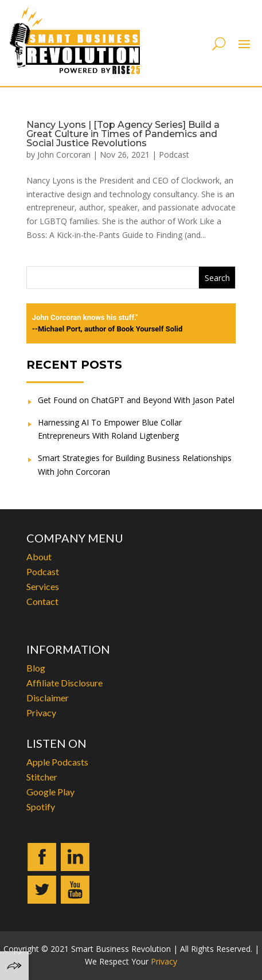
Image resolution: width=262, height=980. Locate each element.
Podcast (174, 155)
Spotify (41, 807)
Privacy (41, 712)
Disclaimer (48, 698)
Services (43, 586)
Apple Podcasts (57, 762)
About (39, 557)
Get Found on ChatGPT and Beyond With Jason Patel (136, 400)
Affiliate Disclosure (64, 683)
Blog (36, 668)
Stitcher (42, 777)
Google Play (50, 792)
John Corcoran (64, 155)
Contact (42, 601)
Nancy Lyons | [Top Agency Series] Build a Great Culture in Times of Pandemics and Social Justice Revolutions (123, 134)
